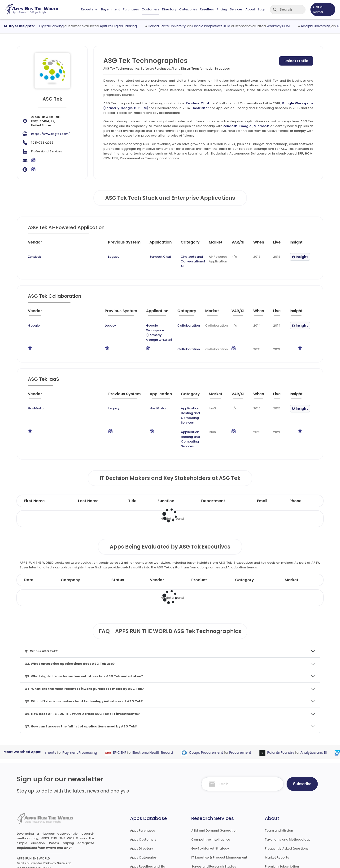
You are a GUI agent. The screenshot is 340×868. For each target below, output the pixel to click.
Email (262, 454)
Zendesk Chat (197, 103)
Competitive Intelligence (211, 792)
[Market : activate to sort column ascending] (204, 244)
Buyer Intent (110, 9)
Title (132, 454)
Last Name (88, 454)
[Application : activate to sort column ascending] (110, 244)
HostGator (200, 108)
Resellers (207, 9)
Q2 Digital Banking (58, 26)
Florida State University (176, 26)
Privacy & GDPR (286, 860)
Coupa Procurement (214, 705)
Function (166, 454)
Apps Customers (143, 792)
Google (245, 126)
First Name (34, 454)
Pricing (222, 9)
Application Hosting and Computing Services (163, 388)
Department (213, 454)
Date (29, 533)
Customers (150, 9)
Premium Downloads (281, 828)
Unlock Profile (296, 61)
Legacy (58, 257)
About (250, 9)
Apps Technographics (147, 828)
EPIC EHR (127, 705)
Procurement (248, 705)
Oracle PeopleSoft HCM (221, 26)
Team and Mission (279, 783)
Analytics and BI (321, 705)
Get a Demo (318, 9)
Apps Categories (143, 810)
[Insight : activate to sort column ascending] (299, 244)
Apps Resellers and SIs (147, 819)
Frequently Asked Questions (287, 801)
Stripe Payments (50, 705)
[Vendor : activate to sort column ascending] (39, 244)
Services (236, 9)
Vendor (157, 533)
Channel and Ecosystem (210, 828)
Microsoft (262, 126)
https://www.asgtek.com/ (50, 134)
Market (292, 533)
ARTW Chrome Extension (149, 837)
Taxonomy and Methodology (288, 792)
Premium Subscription (282, 819)
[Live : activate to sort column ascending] (278, 244)
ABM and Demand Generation (214, 783)
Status (118, 533)
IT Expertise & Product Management (219, 810)
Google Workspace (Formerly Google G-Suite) (131, 317)
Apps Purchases (142, 783)
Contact (272, 837)
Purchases (131, 9)
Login (262, 9)
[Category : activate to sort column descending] (155, 244)
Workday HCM (288, 26)
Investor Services (204, 837)
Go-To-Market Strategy (210, 801)
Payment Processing (87, 705)
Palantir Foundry (288, 705)
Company (70, 533)
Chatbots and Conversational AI (153, 257)
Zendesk (230, 126)
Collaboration (184, 317)
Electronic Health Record (160, 705)
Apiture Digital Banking (128, 26)
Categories (188, 9)
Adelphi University (325, 26)
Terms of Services (247, 860)
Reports (89, 9)
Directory (169, 9)
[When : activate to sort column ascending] (259, 244)
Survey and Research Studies (214, 819)
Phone (295, 454)
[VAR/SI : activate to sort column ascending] (237, 244)
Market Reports (277, 810)
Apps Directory (142, 801)
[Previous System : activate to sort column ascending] (72, 244)
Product (199, 533)
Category (244, 533)
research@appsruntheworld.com (46, 828)
